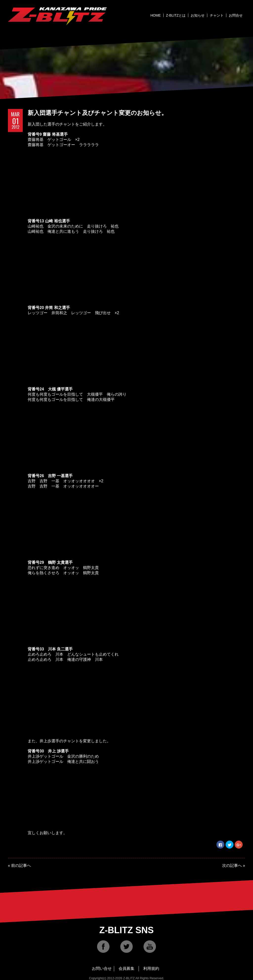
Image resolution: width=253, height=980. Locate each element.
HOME (156, 15)
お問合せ (236, 15)
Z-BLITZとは (176, 15)
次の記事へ (232, 865)
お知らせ (198, 15)
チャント (217, 15)
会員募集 (126, 968)
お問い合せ (102, 968)
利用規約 (151, 968)
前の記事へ (21, 865)
